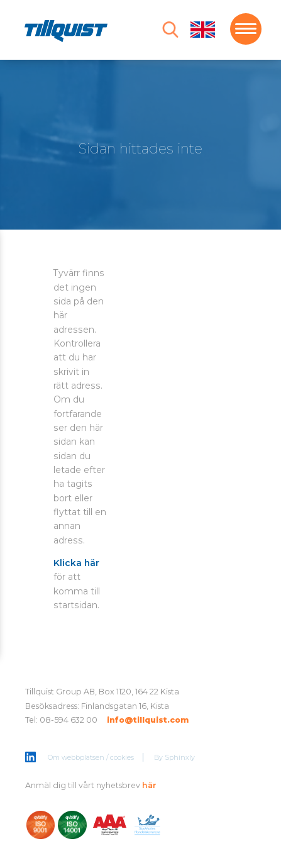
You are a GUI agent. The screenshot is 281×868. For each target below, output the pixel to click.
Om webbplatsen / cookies (91, 757)
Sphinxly (180, 757)
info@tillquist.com (148, 720)
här (149, 785)
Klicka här (76, 563)
